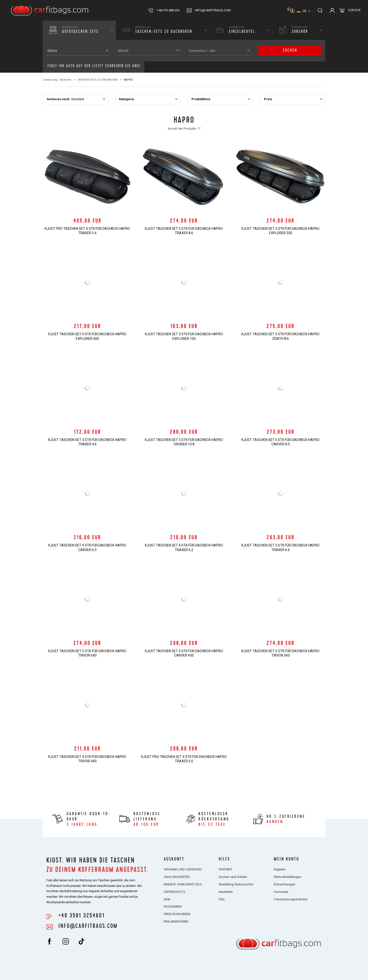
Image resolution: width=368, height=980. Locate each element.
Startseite (65, 80)
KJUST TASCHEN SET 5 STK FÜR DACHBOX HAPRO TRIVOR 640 (87, 653)
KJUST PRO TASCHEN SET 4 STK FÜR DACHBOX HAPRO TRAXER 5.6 (87, 231)
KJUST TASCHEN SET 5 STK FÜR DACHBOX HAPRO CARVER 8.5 (280, 442)
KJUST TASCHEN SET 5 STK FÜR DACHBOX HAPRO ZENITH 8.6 (280, 336)
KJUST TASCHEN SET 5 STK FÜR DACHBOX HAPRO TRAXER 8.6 (184, 231)
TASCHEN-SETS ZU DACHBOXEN (97, 80)
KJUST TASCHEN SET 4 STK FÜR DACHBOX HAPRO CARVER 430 (184, 653)
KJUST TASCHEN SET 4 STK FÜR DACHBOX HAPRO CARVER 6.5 (87, 547)
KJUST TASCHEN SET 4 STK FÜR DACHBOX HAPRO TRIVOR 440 (87, 759)
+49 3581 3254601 (82, 916)
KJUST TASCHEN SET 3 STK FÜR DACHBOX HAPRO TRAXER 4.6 (87, 442)
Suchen (290, 51)
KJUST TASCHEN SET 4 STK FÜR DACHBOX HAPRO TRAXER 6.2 (184, 547)
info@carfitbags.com (213, 10)
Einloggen (332, 10)
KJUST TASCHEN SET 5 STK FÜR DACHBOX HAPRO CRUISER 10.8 (184, 442)
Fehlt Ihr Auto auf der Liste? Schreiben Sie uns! (94, 66)
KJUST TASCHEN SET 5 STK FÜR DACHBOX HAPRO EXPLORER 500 (280, 231)
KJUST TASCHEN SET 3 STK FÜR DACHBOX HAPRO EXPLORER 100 (184, 336)
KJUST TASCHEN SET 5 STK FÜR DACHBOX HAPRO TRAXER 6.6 (280, 547)
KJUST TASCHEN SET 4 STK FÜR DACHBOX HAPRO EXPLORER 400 (87, 336)
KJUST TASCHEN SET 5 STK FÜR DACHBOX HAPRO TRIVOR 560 (280, 653)
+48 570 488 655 (168, 10)
